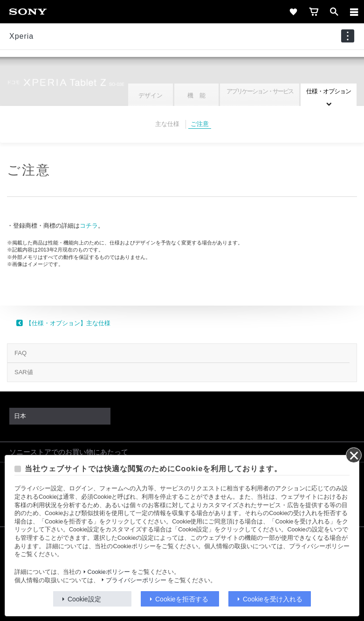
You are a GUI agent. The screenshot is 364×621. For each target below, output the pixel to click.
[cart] (314, 12)
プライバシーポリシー (136, 580)
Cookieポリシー (109, 572)
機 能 (196, 95)
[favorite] (293, 12)
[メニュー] (354, 12)
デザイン (151, 95)
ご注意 (200, 124)
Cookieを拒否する (182, 599)
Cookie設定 (84, 599)
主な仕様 (167, 124)
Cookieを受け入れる (273, 599)
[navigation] (348, 36)
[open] (334, 12)
